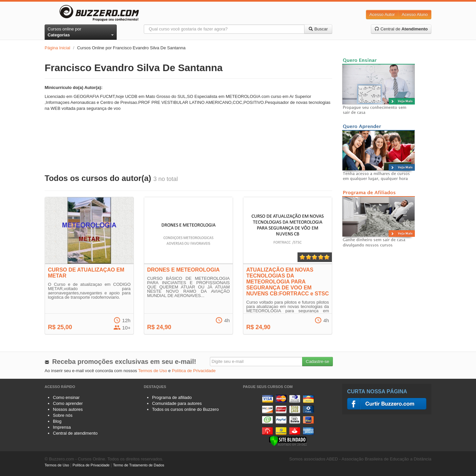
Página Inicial (57, 48)
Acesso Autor (382, 14)
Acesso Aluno (415, 14)
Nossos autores (68, 409)
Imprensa (62, 427)
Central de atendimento (75, 433)
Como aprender (68, 403)
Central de (401, 29)
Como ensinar (66, 397)
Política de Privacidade (194, 371)
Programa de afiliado (172, 397)
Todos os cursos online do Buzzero (185, 409)
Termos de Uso (153, 371)
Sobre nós (63, 415)
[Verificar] (288, 440)
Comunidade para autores (177, 403)
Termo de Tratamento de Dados (139, 465)
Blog (57, 421)
